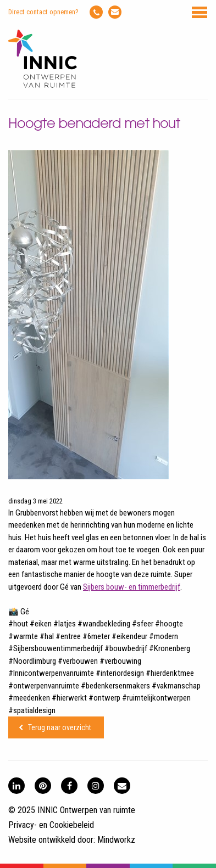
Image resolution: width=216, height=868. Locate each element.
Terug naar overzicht (60, 727)
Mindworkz (116, 840)
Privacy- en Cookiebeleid (51, 825)
